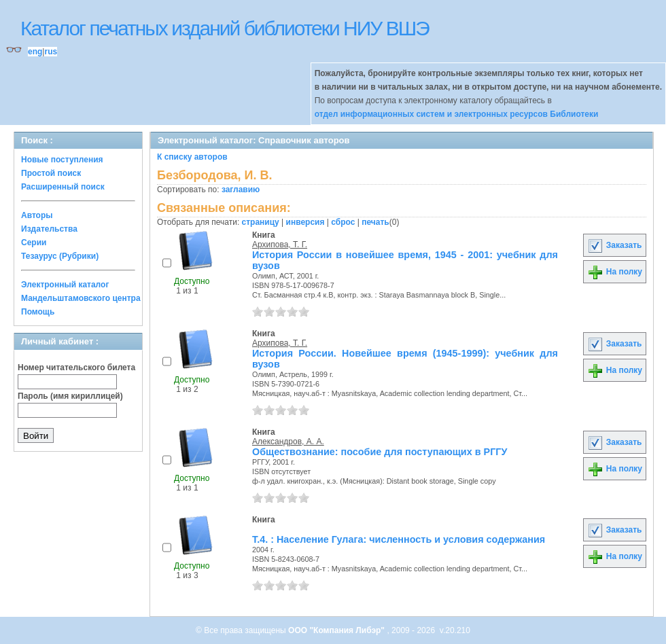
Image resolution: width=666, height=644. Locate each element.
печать (375, 222)
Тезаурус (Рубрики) (60, 256)
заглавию (241, 190)
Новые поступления (62, 160)
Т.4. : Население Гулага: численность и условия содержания (399, 539)
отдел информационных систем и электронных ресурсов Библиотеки (457, 114)
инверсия (305, 222)
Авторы (37, 215)
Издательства (49, 229)
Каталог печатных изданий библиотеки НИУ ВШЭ (225, 28)
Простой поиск (51, 173)
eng (35, 52)
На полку (615, 272)
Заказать (614, 245)
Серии (34, 243)
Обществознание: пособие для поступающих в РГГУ (380, 452)
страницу (261, 222)
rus (51, 52)
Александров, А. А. (288, 442)
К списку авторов (192, 157)
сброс (343, 222)
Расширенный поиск (63, 187)
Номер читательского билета (76, 368)
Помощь (38, 312)
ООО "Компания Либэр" (337, 630)
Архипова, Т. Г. (280, 245)
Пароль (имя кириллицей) (70, 396)
